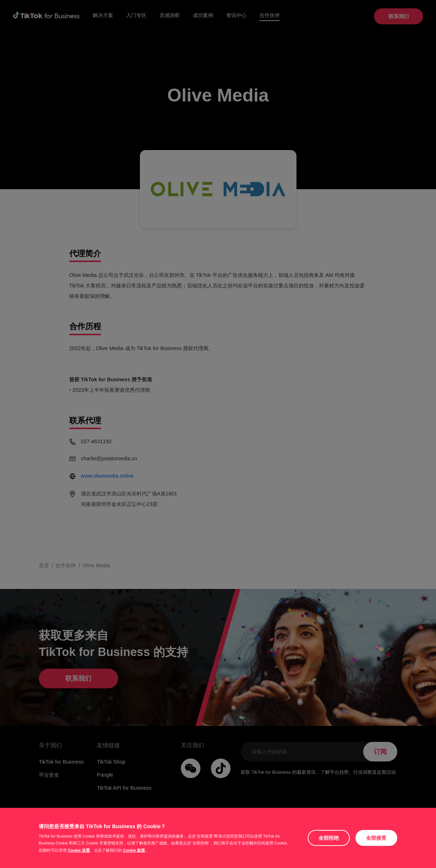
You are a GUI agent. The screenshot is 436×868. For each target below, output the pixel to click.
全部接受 (376, 838)
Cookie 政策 (134, 850)
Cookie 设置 (79, 850)
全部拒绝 (329, 838)
